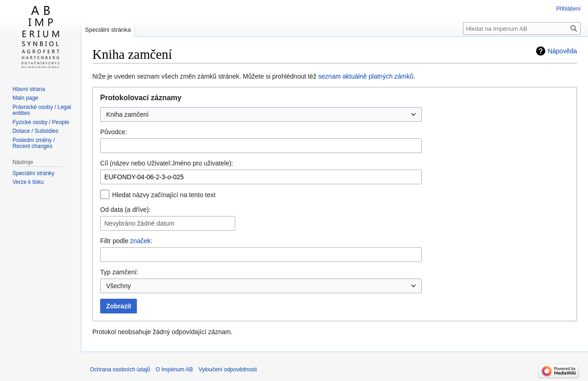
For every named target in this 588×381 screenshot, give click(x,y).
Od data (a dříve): (125, 210)
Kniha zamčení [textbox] (127, 114)
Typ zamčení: (119, 272)
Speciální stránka (108, 30)
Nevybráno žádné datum (139, 223)
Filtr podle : (126, 241)
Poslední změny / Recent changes (34, 143)
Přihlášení (568, 9)
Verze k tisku (28, 182)
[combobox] (261, 114)
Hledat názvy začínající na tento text (164, 195)
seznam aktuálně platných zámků (366, 76)
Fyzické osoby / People (41, 122)
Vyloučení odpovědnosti (228, 370)
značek (140, 241)
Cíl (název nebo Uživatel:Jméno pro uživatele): (167, 163)
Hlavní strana (29, 89)
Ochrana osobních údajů (120, 370)
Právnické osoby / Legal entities (42, 110)
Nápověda (562, 51)
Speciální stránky (33, 173)
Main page (25, 98)
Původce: (113, 132)
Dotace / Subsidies (35, 131)
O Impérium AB (174, 370)
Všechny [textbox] (119, 286)
